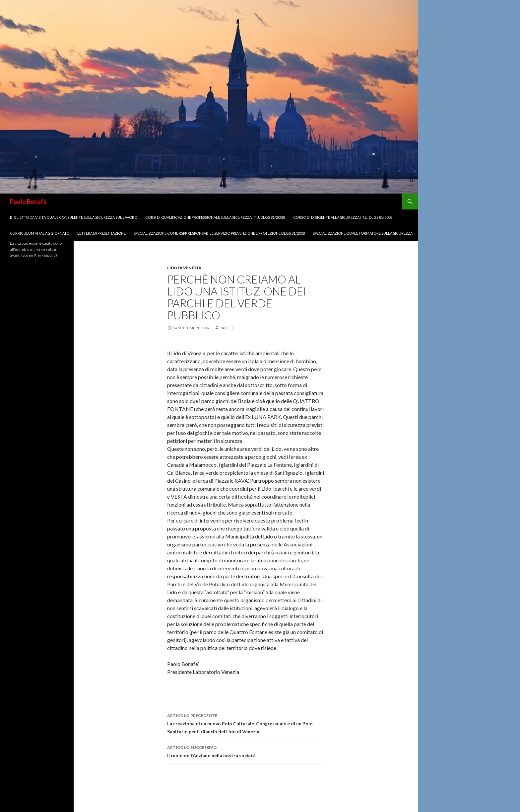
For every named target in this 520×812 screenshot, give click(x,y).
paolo (226, 328)
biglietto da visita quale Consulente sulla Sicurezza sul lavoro (74, 217)
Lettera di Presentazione (101, 233)
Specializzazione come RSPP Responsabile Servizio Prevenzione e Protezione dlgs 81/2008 (219, 233)
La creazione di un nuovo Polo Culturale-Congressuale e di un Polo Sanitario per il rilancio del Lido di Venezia (246, 723)
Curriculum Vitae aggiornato (40, 233)
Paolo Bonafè (28, 202)
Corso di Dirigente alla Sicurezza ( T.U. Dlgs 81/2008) (343, 217)
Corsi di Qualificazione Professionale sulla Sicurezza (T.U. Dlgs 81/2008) (215, 217)
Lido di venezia (184, 268)
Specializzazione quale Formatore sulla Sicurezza (363, 233)
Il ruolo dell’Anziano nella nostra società (246, 751)
